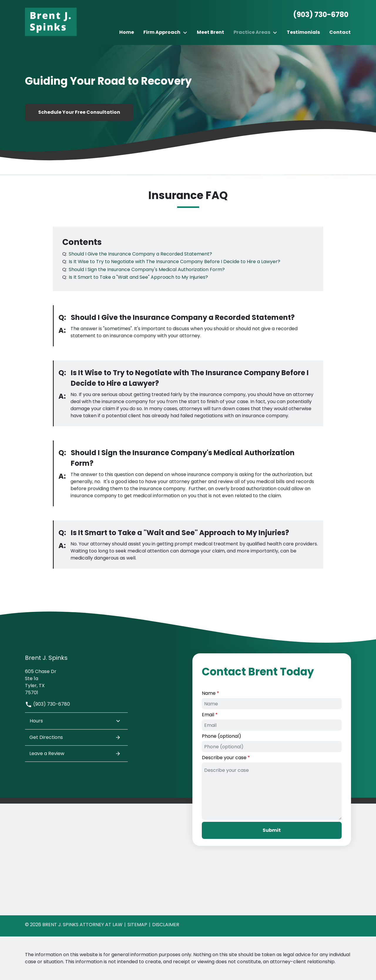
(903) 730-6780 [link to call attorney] (47, 704)
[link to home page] (51, 22)
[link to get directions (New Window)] (76, 681)
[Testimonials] (303, 32)
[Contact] (340, 32)
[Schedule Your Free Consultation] (79, 112)
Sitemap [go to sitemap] (137, 925)
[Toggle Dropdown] (187, 32)
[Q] (140, 254)
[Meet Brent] (210, 32)
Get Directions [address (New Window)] (75, 737)
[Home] (127, 32)
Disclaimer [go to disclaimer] (166, 925)
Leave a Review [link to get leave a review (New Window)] (75, 754)
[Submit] (272, 830)
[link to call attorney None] (318, 15)
